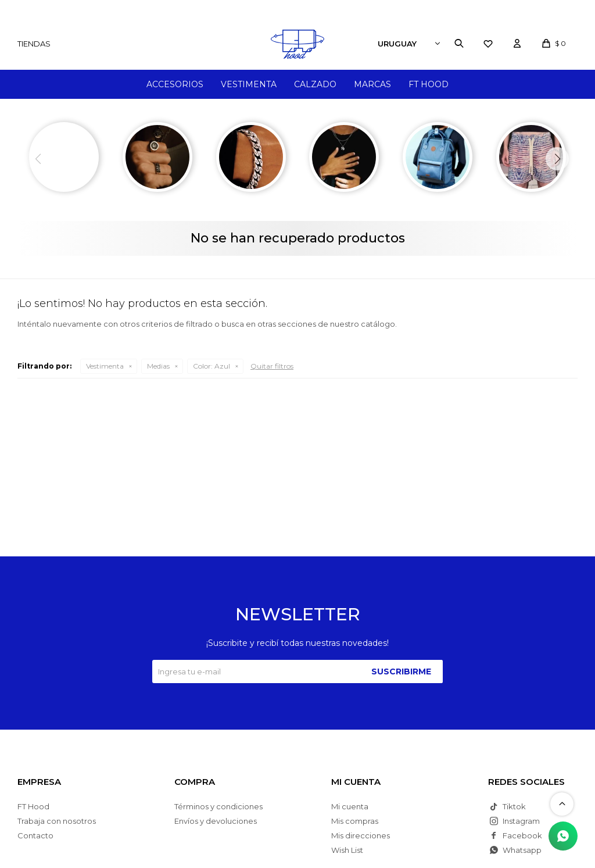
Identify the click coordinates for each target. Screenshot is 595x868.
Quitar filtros (272, 366)
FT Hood (429, 84)
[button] (557, 159)
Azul (212, 366)
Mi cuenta (350, 806)
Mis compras (355, 821)
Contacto (35, 835)
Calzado (315, 84)
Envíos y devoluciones (216, 821)
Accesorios (175, 84)
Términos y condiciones (218, 806)
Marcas (372, 84)
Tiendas (34, 44)
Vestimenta (249, 84)
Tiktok (514, 806)
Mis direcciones (361, 835)
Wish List (347, 850)
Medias (158, 366)
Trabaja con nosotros (57, 821)
